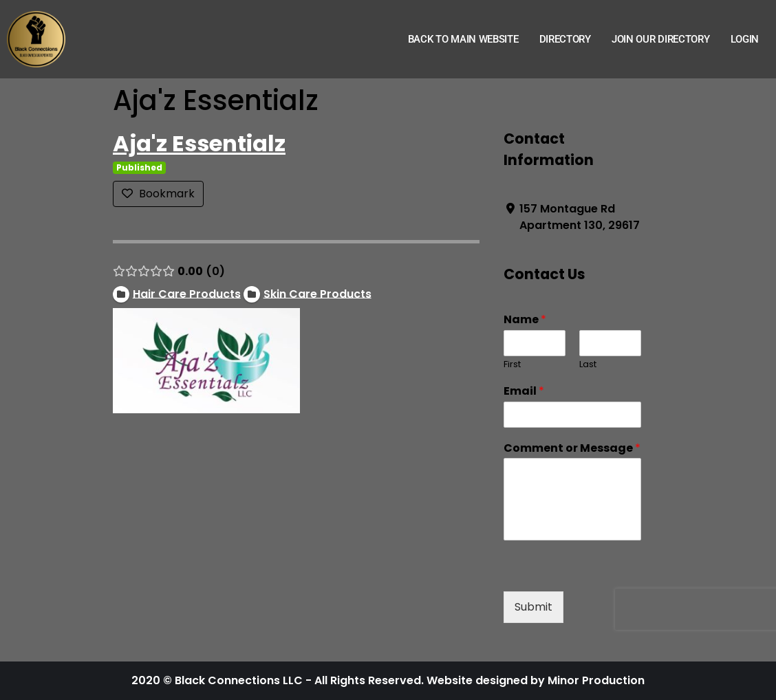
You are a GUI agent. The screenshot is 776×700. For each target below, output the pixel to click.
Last (588, 365)
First (512, 365)
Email (524, 392)
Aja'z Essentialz (199, 143)
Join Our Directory (661, 39)
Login (745, 39)
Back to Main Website (463, 39)
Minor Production (596, 680)
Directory (565, 39)
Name (525, 320)
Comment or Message (572, 449)
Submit (533, 607)
